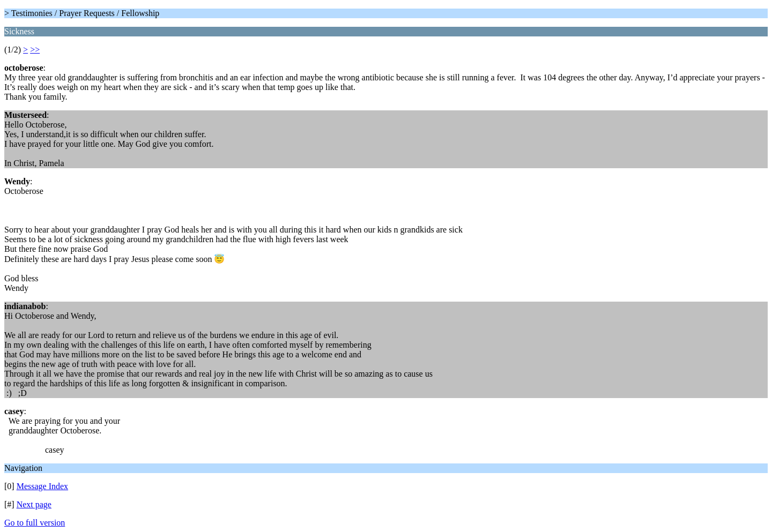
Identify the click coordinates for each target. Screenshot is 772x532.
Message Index (42, 486)
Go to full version (35, 523)
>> (35, 50)
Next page (34, 504)
